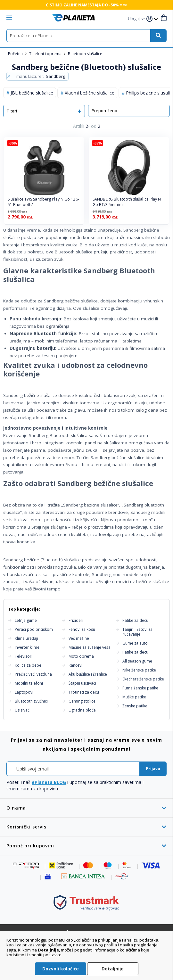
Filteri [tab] (12, 111)
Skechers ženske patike (143, 679)
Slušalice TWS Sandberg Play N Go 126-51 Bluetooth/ (43, 202)
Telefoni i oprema (46, 54)
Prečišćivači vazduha (33, 674)
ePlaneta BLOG (49, 782)
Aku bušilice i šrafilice (88, 674)
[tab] (86, 808)
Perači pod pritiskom (34, 629)
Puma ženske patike (140, 688)
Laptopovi (24, 692)
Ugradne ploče (82, 710)
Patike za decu (135, 620)
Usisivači (23, 710)
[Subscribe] (153, 769)
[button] (137, 19)
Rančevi (75, 665)
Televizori (24, 656)
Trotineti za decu (84, 692)
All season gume (137, 661)
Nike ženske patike (139, 670)
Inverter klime (27, 647)
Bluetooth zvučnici (31, 701)
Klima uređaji (26, 638)
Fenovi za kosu (82, 629)
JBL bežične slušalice (32, 93)
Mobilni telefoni (29, 683)
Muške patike (134, 697)
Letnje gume (26, 620)
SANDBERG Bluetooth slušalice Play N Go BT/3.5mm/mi (127, 202)
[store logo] (74, 18)
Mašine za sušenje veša (90, 647)
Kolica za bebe (28, 665)
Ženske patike (135, 706)
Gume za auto (135, 643)
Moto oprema (81, 656)
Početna (16, 54)
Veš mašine (79, 638)
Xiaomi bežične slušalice (90, 93)
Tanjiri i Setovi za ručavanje (137, 632)
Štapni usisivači (82, 683)
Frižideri (76, 620)
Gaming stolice (82, 701)
